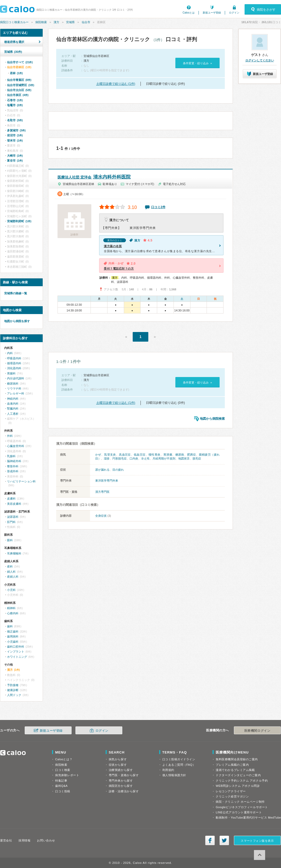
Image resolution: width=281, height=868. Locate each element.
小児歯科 (13, 642)
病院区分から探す (121, 786)
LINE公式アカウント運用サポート (239, 812)
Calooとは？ (64, 759)
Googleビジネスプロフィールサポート (242, 807)
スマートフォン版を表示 (257, 841)
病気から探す (118, 759)
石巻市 (15, 100)
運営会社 (6, 840)
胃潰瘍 (168, 455)
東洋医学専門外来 (107, 481)
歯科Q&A (61, 786)
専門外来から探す (121, 781)
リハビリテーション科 (21, 481)
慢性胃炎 (155, 455)
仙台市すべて (20, 62)
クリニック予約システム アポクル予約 (242, 781)
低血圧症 (140, 455)
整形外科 (13, 466)
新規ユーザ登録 (212, 13)
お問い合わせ (46, 840)
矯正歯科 (13, 631)
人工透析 (13, 414)
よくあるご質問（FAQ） (179, 765)
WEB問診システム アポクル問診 (238, 786)
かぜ (98, 455)
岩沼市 (15, 135)
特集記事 (61, 781)
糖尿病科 (13, 384)
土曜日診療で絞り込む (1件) (116, 84)
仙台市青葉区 (19, 80)
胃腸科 (11, 373)
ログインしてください (260, 60)
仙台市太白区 (19, 90)
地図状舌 (184, 458)
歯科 (10, 626)
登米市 (15, 141)
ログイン (234, 13)
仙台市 (86, 22)
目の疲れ (118, 470)
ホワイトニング (17, 657)
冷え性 (145, 458)
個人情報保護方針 (174, 775)
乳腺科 (11, 456)
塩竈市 (15, 105)
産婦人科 (13, 577)
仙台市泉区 (18, 95)
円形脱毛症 (120, 458)
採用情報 (24, 840)
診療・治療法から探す (124, 791)
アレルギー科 (16, 393)
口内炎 (134, 458)
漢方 (56, 22)
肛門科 (11, 522)
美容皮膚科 (14, 504)
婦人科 (11, 572)
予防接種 (13, 685)
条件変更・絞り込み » (197, 63)
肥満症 (191, 455)
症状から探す (118, 765)
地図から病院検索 (212, 419)
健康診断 (13, 690)
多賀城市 (16, 130)
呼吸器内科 (14, 358)
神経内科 (13, 399)
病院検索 (41, 22)
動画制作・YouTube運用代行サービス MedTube (248, 818)
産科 (10, 566)
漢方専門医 (102, 492)
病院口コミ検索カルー (14, 22)
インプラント (16, 652)
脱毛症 (197, 458)
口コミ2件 (158, 207)
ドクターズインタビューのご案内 (238, 775)
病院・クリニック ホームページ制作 (240, 802)
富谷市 (15, 161)
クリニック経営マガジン (232, 796)
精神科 (11, 608)
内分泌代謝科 (16, 378)
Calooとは (189, 13)
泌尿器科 (13, 517)
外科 (10, 436)
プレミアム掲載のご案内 (232, 765)
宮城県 (70, 22)
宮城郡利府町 (19, 221)
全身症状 (101, 516)
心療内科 (13, 613)
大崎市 (15, 156)
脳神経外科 (14, 461)
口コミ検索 (63, 770)
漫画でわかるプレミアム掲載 (235, 770)
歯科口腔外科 (16, 647)
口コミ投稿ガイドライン (179, 759)
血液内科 (13, 404)
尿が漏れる (102, 470)
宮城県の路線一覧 (16, 293)
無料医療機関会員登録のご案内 (237, 759)
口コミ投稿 (63, 791)
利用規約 (168, 770)
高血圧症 (125, 455)
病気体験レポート (67, 775)
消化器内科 (14, 368)
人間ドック (14, 695)
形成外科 (13, 471)
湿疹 (107, 458)
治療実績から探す (121, 770)
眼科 (10, 540)
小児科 (11, 590)
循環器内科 (14, 363)
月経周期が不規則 (164, 458)
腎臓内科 (13, 409)
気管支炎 (110, 455)
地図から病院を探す (17, 321)
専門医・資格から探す (124, 775)
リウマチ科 (14, 388)
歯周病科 (13, 636)
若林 (16, 73)
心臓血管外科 (16, 446)
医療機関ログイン (257, 731)
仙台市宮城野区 (21, 85)
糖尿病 (180, 455)
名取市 (15, 120)
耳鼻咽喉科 (14, 553)
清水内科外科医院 (94, 177)
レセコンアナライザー (231, 791)
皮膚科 (11, 499)
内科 (10, 353)
